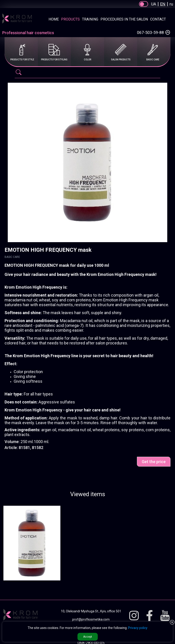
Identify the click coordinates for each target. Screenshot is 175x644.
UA (154, 4)
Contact (158, 19)
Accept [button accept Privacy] (88, 637)
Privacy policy (138, 628)
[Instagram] (134, 616)
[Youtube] (165, 616)
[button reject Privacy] (172, 623)
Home (54, 19)
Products (70, 19)
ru (171, 4)
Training (90, 19)
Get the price (154, 462)
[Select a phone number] (168, 32)
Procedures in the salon (124, 19)
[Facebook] (149, 616)
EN (163, 4)
